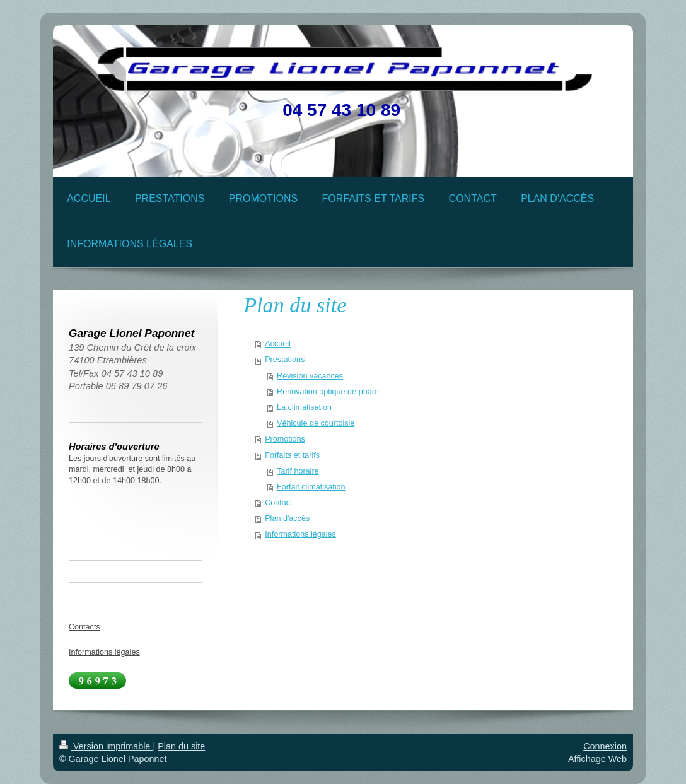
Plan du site (181, 746)
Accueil (278, 344)
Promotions (285, 439)
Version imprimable (106, 746)
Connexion (605, 746)
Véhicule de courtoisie (316, 423)
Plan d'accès (287, 518)
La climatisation (304, 407)
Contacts (84, 627)
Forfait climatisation (311, 487)
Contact (278, 503)
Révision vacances (310, 376)
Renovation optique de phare (328, 392)
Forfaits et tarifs (292, 455)
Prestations (285, 360)
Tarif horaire (298, 471)
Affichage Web (597, 759)
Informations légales (300, 534)
